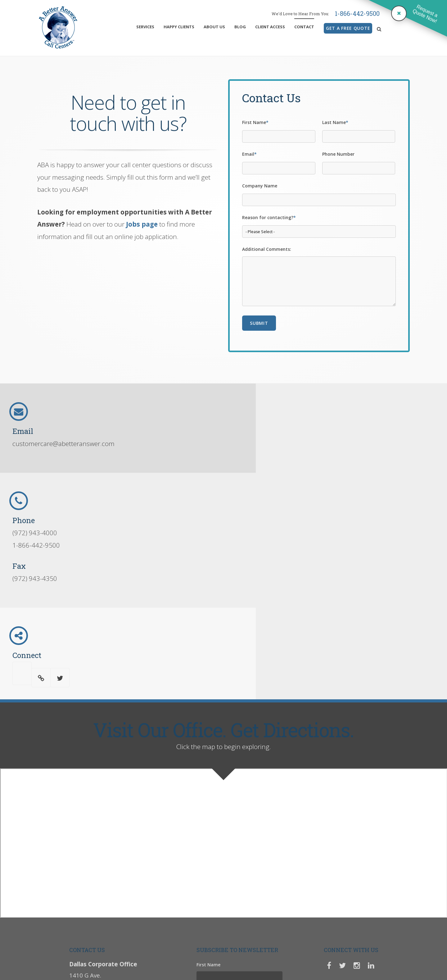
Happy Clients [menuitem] (179, 27)
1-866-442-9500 (357, 13)
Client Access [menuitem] (270, 27)
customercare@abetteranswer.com (63, 444)
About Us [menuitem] (214, 27)
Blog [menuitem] (240, 27)
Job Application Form (257, 942)
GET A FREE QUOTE (348, 28)
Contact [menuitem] (304, 27)
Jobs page (142, 224)
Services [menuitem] (145, 27)
